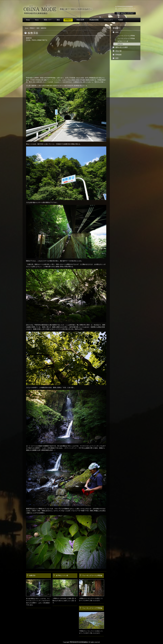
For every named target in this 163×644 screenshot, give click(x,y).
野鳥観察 (118, 55)
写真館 (121, 20)
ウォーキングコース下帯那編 (92, 608)
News (37, 20)
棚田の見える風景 (122, 47)
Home (28, 20)
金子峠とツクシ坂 (62, 576)
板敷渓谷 (32, 576)
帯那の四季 (80, 20)
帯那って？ (48, 20)
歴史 (58, 20)
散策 (38, 28)
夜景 (117, 58)
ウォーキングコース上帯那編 (92, 576)
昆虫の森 (118, 51)
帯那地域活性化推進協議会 (125, 7)
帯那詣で (68, 20)
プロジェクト (108, 20)
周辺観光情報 (94, 20)
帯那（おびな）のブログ (125, 13)
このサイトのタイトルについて (126, 9)
